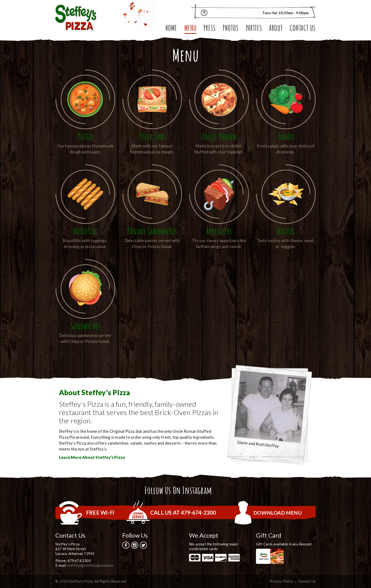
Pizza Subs (152, 136)
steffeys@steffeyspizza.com (90, 565)
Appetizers (219, 231)
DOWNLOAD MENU (276, 513)
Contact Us (303, 29)
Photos (231, 29)
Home (171, 29)
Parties (254, 29)
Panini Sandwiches (152, 231)
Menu (190, 29)
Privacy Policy (281, 581)
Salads (286, 136)
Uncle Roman (219, 136)
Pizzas (85, 136)
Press (210, 29)
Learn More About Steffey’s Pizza (92, 457)
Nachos (286, 231)
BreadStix (85, 231)
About (276, 29)
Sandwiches (85, 326)
